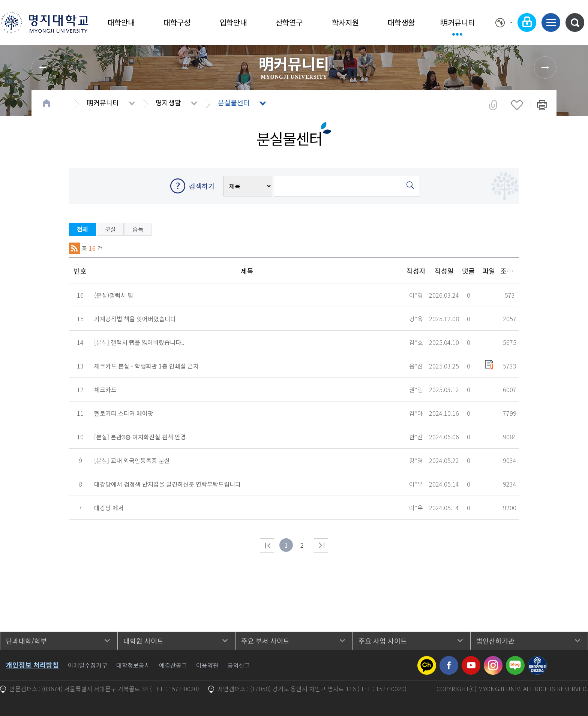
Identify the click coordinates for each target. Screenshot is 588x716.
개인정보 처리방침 (32, 665)
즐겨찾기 (517, 105)
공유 (493, 105)
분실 (110, 229)
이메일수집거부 (88, 665)
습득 (138, 229)
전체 (82, 229)
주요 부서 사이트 (265, 641)
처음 (267, 545)
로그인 (527, 22)
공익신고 (239, 665)
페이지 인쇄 (542, 105)
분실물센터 (234, 102)
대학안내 (121, 22)
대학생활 (401, 22)
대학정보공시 (133, 665)
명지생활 (168, 102)
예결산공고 (173, 665)
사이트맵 (551, 22)
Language (504, 22)
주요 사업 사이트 (383, 641)
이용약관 (207, 665)
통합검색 (575, 22)
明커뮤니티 (457, 22)
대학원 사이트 (143, 641)
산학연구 (289, 22)
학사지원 (345, 22)
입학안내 (233, 22)
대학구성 (177, 22)
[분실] (139, 342)
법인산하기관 (495, 641)
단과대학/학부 (26, 641)
